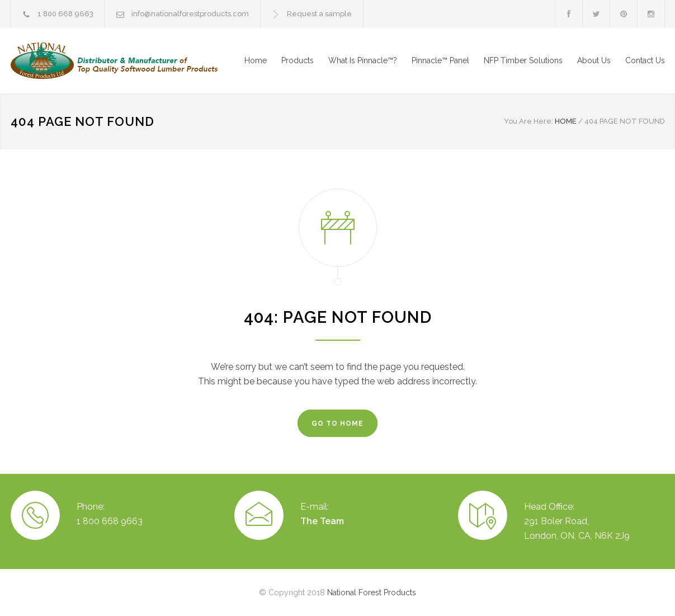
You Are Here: (528, 121)
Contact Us (645, 60)
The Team (322, 521)
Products (298, 60)
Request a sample (319, 14)
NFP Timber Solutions (523, 60)
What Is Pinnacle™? (363, 60)
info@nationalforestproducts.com (190, 14)
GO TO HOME (337, 424)
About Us (594, 60)
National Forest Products (372, 593)
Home (256, 60)
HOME (566, 121)
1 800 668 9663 (65, 14)
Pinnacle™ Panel (440, 60)
